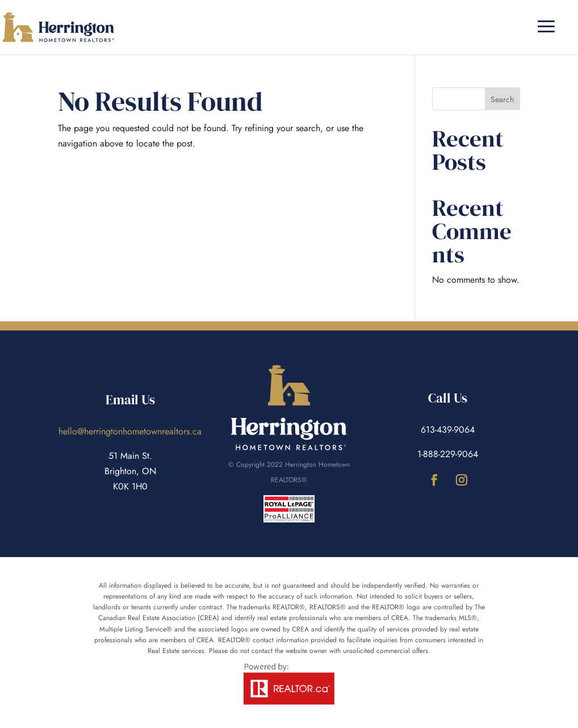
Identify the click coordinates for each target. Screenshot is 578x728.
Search (502, 99)
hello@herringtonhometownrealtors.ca (130, 431)
